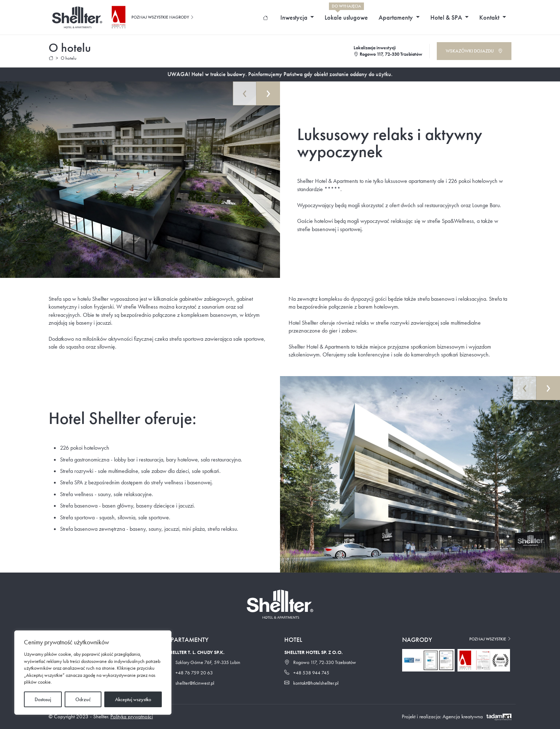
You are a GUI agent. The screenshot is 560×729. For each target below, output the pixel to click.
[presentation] (245, 93)
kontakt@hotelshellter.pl (311, 683)
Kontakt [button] (490, 17)
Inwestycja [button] (295, 17)
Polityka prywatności (132, 716)
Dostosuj (43, 699)
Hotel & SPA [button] (447, 17)
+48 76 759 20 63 (190, 673)
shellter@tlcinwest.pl (190, 683)
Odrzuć (83, 699)
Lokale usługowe (346, 15)
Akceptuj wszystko (133, 699)
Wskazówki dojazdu (474, 51)
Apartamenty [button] (396, 17)
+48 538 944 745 (307, 673)
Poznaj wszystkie (490, 639)
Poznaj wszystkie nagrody (163, 17)
